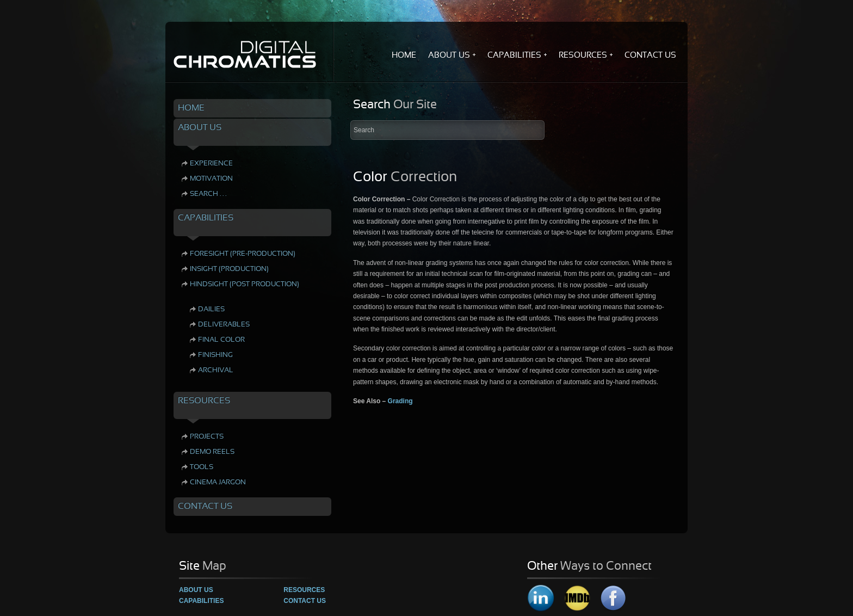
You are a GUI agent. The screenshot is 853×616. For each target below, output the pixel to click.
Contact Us (305, 601)
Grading (400, 401)
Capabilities (201, 601)
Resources (304, 590)
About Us (196, 590)
